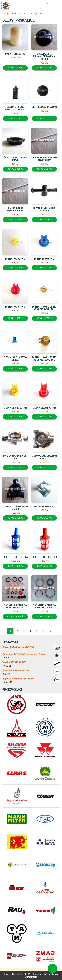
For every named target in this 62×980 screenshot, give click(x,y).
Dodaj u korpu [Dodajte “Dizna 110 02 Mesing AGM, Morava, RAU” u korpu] (44, 318)
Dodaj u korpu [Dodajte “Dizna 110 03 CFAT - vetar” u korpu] (15, 369)
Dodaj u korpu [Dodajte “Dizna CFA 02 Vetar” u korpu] (15, 417)
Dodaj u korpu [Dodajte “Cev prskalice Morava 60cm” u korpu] (15, 220)
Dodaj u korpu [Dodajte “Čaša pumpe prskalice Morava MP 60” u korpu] (44, 68)
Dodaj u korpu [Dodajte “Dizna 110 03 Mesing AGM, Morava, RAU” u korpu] (44, 369)
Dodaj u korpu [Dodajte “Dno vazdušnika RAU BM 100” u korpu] (44, 467)
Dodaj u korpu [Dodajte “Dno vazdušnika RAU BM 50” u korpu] (15, 518)
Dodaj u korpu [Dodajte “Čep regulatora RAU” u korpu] (44, 118)
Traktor (5, 5)
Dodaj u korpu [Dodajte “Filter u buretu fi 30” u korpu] (44, 566)
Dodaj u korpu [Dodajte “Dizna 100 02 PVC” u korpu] (15, 268)
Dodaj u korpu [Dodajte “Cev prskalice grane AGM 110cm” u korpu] (44, 169)
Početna (6, 14)
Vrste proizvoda (20, 14)
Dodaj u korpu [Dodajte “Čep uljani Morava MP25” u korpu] (15, 169)
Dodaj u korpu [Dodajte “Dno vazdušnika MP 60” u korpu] (15, 467)
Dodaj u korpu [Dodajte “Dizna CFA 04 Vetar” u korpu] (44, 417)
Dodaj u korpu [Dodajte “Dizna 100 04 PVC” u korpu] (15, 318)
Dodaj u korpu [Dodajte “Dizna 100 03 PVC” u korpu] (44, 268)
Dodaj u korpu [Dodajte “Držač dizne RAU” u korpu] (44, 518)
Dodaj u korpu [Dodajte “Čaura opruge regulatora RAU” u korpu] (15, 118)
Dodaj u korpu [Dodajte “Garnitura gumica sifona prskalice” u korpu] (44, 617)
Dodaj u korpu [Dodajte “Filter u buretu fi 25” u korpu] (15, 566)
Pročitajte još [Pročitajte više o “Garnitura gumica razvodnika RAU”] (15, 617)
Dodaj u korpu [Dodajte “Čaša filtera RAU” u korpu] (15, 68)
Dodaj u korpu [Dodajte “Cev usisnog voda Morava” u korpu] (44, 220)
